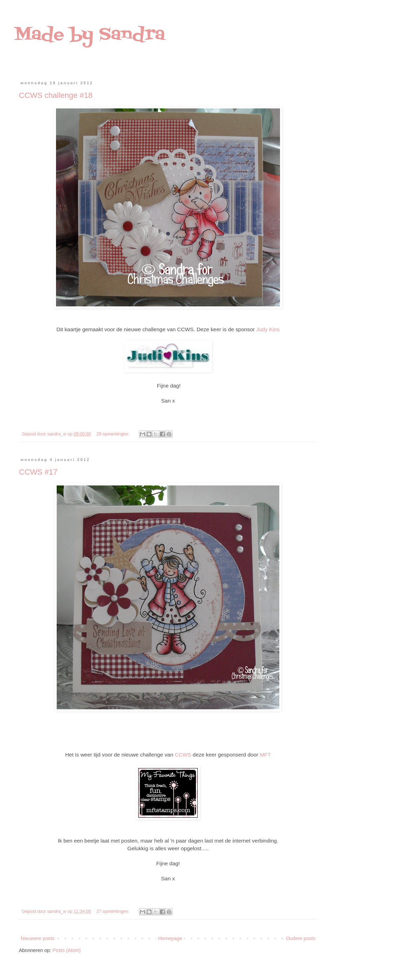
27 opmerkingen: (114, 911)
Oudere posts (301, 938)
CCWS (183, 755)
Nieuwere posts (38, 938)
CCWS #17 (38, 472)
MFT (265, 755)
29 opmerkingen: (114, 434)
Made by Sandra (89, 35)
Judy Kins (268, 329)
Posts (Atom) (67, 950)
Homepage (170, 938)
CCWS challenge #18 (56, 95)
